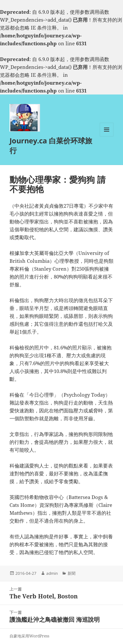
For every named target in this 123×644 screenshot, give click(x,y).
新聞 (72, 573)
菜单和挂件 (107, 136)
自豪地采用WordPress (29, 636)
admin (52, 573)
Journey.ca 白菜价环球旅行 (51, 145)
